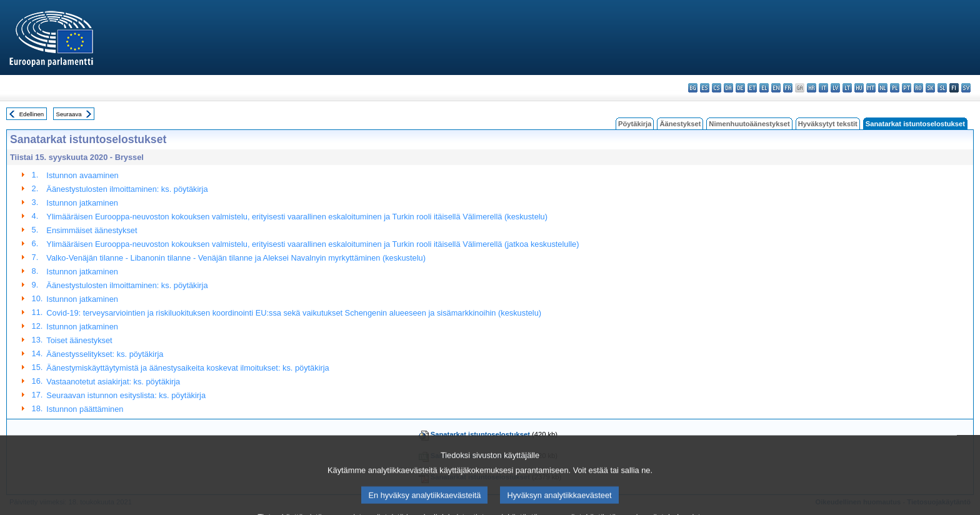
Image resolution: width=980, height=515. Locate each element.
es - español (705, 88)
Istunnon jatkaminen (82, 203)
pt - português (907, 88)
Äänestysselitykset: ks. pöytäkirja (105, 354)
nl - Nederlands (883, 88)
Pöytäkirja (635, 124)
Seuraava (69, 114)
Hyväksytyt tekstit (828, 124)
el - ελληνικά (764, 88)
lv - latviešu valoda (835, 88)
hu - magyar (859, 88)
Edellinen (32, 114)
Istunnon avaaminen (82, 175)
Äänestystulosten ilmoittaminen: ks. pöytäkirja (127, 189)
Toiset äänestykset (79, 340)
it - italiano (823, 88)
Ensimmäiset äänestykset (92, 230)
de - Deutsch (740, 88)
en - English (776, 88)
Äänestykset (680, 124)
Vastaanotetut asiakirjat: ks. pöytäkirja (113, 382)
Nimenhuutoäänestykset (749, 124)
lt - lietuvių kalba (847, 88)
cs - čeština (717, 88)
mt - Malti (871, 88)
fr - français (788, 88)
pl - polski (895, 88)
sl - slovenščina (942, 88)
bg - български (693, 88)
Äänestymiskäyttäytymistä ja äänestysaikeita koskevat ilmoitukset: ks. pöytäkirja (187, 368)
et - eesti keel (752, 88)
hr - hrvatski (812, 88)
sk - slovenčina (930, 88)
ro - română (918, 88)
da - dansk (728, 88)
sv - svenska (966, 88)
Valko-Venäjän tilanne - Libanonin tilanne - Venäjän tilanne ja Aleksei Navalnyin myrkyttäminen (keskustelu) (236, 258)
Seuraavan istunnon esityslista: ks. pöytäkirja (126, 395)
